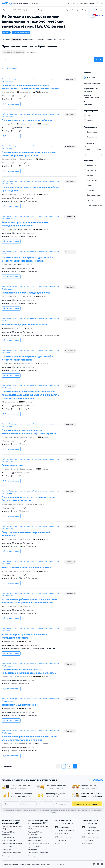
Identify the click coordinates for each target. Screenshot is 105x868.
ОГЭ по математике (89, 827)
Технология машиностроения (19, 705)
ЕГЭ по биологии (61, 834)
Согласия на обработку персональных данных (63, 811)
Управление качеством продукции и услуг (26, 293)
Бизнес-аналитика (12, 465)
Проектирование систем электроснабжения (27, 120)
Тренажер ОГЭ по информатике (35, 848)
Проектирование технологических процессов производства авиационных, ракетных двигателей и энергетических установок (31, 395)
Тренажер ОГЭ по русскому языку (39, 827)
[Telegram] (98, 864)
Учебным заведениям (10, 864)
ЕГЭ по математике (62, 827)
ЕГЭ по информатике (63, 837)
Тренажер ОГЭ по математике (35, 833)
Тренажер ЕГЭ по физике (11, 853)
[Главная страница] (7, 3)
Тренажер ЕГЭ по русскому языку (12, 827)
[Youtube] (102, 864)
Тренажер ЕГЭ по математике (8, 833)
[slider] (85, 155)
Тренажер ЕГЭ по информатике (8, 848)
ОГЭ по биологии (88, 834)
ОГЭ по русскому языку (91, 824)
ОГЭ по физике (88, 840)
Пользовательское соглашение (53, 864)
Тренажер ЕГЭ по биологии (12, 844)
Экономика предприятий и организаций (25, 325)
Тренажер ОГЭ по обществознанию (35, 839)
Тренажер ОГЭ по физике (38, 853)
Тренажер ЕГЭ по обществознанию (8, 839)
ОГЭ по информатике (90, 837)
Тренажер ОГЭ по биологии (39, 844)
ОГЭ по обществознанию (91, 830)
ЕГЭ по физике (61, 840)
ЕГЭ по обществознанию (64, 830)
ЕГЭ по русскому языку (64, 824)
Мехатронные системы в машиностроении (26, 567)
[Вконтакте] (94, 864)
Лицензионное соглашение (30, 864)
